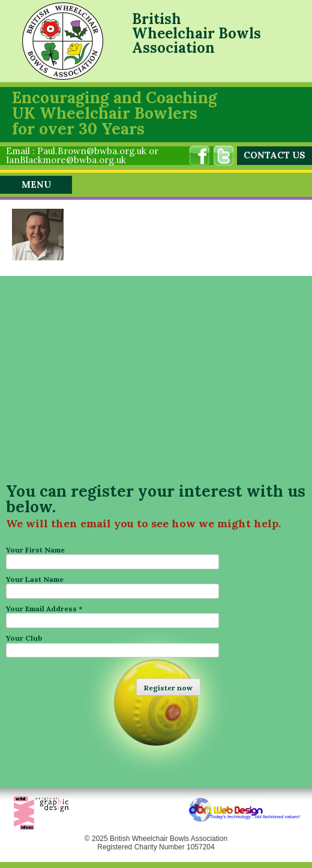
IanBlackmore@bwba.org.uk (66, 160)
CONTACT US (274, 155)
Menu (36, 184)
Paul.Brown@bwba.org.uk (92, 151)
